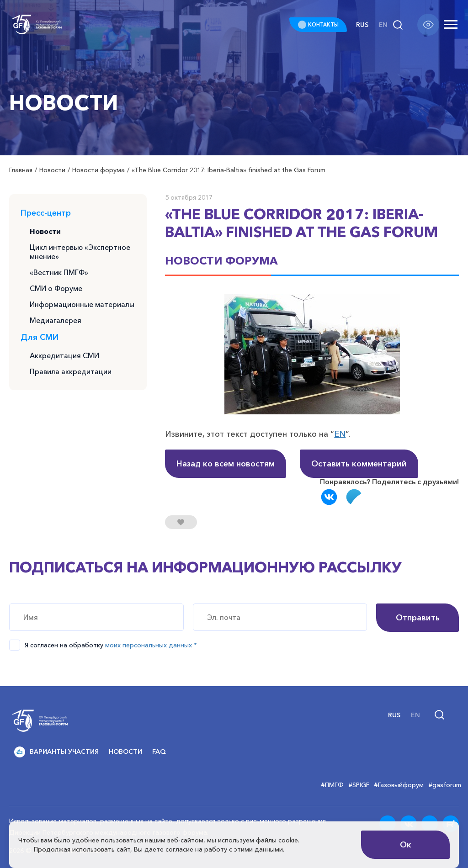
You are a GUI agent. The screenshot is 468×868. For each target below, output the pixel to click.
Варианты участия (56, 752)
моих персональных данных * (151, 645)
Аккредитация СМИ (64, 359)
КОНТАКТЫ (322, 24)
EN (340, 434)
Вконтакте (329, 497)
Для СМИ (40, 340)
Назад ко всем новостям (226, 464)
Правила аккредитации (71, 376)
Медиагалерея (56, 323)
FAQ (159, 752)
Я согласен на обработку (111, 645)
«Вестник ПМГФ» (59, 274)
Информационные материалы (82, 307)
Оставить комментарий (359, 464)
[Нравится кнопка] (181, 522)
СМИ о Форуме (56, 291)
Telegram (354, 497)
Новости (46, 232)
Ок (406, 845)
